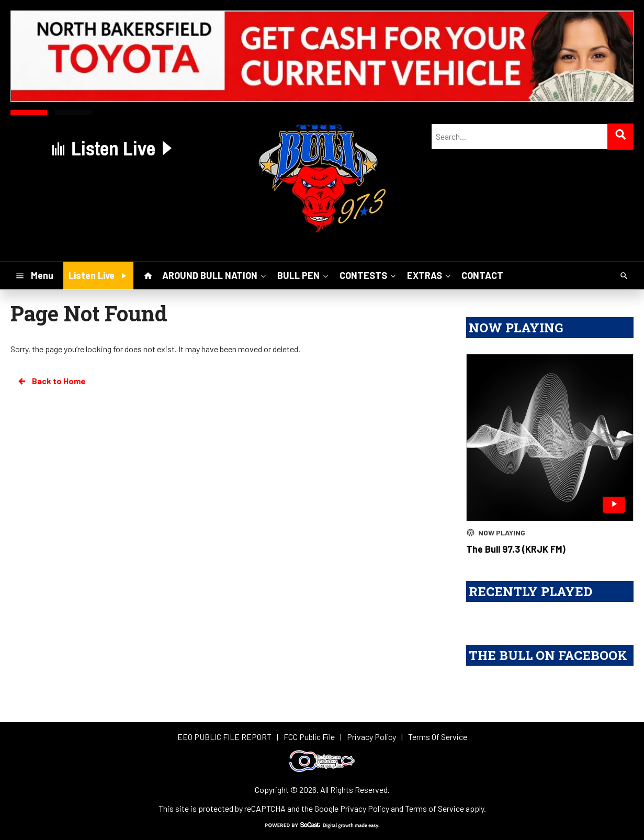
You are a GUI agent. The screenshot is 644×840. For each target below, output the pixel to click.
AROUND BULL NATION (215, 275)
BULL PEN (304, 275)
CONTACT (482, 275)
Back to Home (51, 381)
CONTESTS (369, 275)
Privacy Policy (365, 808)
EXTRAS (430, 275)
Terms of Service (434, 808)
